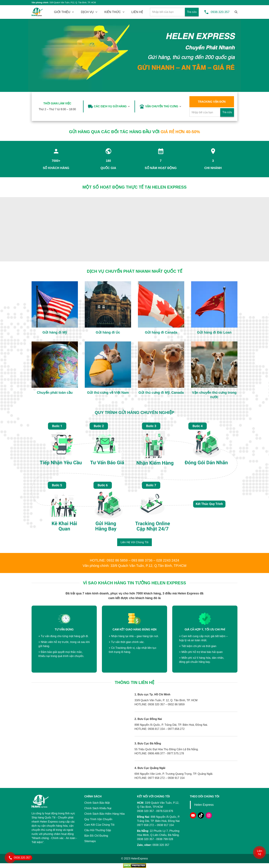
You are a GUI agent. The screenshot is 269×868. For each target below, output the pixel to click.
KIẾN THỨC (113, 12)
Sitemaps (90, 841)
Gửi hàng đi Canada (161, 332)
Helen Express (204, 805)
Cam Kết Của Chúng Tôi (99, 825)
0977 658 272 (145, 825)
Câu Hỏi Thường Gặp (98, 830)
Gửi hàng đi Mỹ (55, 332)
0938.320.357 (220, 12)
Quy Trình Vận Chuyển (98, 819)
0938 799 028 (165, 839)
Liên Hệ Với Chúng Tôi (134, 542)
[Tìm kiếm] (236, 12)
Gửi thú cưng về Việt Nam (108, 393)
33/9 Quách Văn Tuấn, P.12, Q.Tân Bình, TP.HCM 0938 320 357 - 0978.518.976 (158, 807)
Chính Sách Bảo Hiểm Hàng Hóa (105, 814)
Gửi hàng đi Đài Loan (214, 332)
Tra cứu (192, 12)
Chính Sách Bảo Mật (97, 803)
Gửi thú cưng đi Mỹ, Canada (161, 393)
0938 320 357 (145, 839)
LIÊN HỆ (137, 12)
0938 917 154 (165, 825)
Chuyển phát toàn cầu (55, 393)
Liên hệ (260, 852)
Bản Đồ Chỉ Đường (96, 836)
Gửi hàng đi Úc (108, 332)
